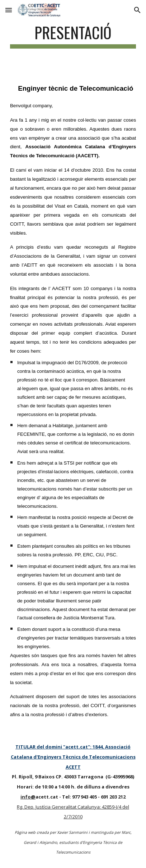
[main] (73, 36)
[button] (9, 10)
